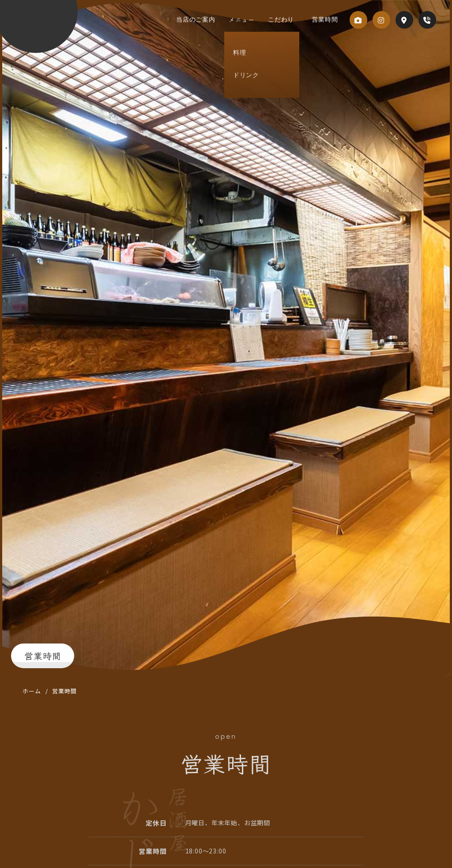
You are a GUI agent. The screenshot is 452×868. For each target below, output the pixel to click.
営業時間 (322, 19)
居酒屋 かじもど (61, 27)
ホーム (32, 691)
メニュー (253, 19)
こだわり (288, 19)
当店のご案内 (211, 19)
